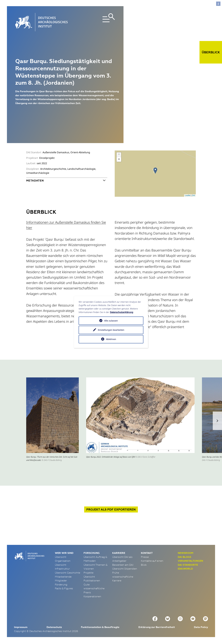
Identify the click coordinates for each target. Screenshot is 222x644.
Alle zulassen (111, 321)
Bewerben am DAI (123, 565)
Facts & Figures (64, 588)
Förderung (61, 584)
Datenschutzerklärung (122, 312)
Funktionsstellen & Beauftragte (100, 627)
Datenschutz (54, 627)
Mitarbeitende (63, 577)
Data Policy (201, 627)
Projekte (88, 573)
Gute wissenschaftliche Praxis (94, 588)
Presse (145, 557)
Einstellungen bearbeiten (111, 330)
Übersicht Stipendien (125, 569)
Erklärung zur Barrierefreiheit (157, 627)
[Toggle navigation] (99, 22)
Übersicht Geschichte (68, 573)
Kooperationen (92, 596)
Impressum (21, 627)
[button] (217, 421)
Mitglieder (61, 580)
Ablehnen (111, 339)
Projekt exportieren (111, 509)
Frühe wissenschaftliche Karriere (123, 577)
